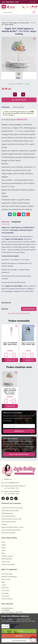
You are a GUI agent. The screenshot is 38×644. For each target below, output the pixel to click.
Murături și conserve (7, 556)
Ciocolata (4, 524)
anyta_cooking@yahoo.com (11, 483)
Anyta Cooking (18, 107)
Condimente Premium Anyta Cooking (12, 508)
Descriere (5, 222)
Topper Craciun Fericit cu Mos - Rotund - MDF (28, 344)
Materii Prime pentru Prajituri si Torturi (13, 527)
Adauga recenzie (29, 309)
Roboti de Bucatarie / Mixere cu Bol (12, 519)
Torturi (3, 542)
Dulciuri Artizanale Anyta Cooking (11, 530)
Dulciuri (4, 548)
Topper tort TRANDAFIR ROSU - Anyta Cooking (10, 344)
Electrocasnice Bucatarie (8, 516)
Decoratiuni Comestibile (8, 533)
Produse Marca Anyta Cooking (10, 511)
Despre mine (5, 588)
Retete (3, 582)
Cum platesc (5, 593)
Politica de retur (6, 579)
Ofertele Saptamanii (7, 513)
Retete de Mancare (7, 559)
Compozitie (16, 222)
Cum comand (5, 591)
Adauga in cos (19, 100)
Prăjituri (4, 545)
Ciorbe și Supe (6, 562)
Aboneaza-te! (19, 431)
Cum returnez (5, 596)
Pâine (3, 553)
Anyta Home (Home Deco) (9, 522)
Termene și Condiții (7, 574)
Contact (4, 585)
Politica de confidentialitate (9, 577)
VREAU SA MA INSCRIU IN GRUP (19, 454)
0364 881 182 (22, 120)
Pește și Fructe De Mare (8, 564)
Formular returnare (7, 599)
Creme (3, 551)
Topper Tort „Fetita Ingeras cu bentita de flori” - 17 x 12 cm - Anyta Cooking (10, 391)
